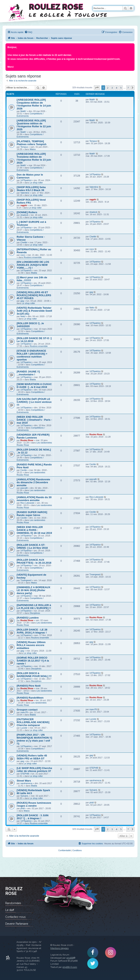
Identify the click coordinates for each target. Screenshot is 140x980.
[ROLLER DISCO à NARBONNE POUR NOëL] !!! (34, 675)
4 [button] (116, 88)
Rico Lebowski (27, 503)
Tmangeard (26, 580)
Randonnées (13, 903)
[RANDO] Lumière (28, 618)
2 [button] (108, 88)
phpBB (70, 958)
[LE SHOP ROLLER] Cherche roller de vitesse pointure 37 (34, 770)
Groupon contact (27, 710)
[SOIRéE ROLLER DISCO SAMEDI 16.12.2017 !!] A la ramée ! (33, 661)
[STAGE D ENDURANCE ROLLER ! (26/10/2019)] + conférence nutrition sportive (32, 355)
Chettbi (24, 242)
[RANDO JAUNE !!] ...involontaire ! (28, 373)
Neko (23, 316)
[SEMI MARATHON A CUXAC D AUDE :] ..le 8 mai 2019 (34, 386)
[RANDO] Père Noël (29, 686)
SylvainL (25, 796)
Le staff (10, 910)
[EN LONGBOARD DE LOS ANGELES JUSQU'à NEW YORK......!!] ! (33, 265)
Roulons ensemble (33, 257)
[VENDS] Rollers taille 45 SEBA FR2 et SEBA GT (32, 757)
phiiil (23, 808)
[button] (97, 88)
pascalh (24, 488)
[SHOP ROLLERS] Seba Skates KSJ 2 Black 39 (31, 189)
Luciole (24, 728)
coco (23, 255)
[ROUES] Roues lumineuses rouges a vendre (34, 804)
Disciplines (35, 613)
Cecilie (24, 470)
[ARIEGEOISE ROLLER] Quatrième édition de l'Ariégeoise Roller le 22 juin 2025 (34, 125)
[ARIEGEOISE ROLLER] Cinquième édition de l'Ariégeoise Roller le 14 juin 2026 (34, 104)
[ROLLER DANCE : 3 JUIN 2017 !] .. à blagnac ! (33, 817)
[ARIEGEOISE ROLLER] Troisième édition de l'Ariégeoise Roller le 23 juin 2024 (34, 158)
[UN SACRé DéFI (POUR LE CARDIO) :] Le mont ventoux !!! (34, 402)
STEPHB (25, 774)
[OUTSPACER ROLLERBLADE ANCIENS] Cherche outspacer (33, 722)
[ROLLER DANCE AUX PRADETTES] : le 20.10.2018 (34, 561)
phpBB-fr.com (70, 967)
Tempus (24, 147)
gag (22, 301)
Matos (33, 149)
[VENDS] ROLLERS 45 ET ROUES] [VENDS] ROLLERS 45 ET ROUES (34, 295)
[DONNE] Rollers (27, 212)
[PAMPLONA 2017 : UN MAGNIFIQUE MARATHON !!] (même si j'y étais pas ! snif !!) (34, 739)
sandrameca (26, 783)
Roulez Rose (27, 440)
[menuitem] (28, 32)
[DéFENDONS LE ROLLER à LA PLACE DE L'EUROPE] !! (34, 607)
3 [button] (112, 88)
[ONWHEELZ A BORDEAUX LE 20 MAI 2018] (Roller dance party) (33, 590)
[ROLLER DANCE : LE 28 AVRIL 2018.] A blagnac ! (32, 631)
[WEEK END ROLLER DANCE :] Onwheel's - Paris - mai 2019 (34, 420)
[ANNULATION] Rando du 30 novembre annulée (34, 499)
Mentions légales (60, 948)
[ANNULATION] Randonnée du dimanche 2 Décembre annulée (33, 482)
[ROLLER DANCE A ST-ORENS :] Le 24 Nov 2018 (32, 546)
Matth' (23, 111)
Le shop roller (36, 183)
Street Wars (24, 781)
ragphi (24, 205)
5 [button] (121, 88)
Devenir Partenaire (17, 924)
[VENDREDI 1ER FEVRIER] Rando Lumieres (33, 436)
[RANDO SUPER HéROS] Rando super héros (32, 514)
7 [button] (128, 88)
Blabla (34, 273)
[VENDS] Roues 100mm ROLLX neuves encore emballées (31, 645)
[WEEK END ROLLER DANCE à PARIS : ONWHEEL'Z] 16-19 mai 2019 (34, 530)
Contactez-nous (15, 917)
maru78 (24, 712)
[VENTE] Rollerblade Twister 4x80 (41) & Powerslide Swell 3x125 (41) (34, 311)
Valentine (25, 193)
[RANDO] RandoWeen (30, 698)
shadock (24, 215)
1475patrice (26, 180)
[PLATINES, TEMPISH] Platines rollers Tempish (31, 143)
